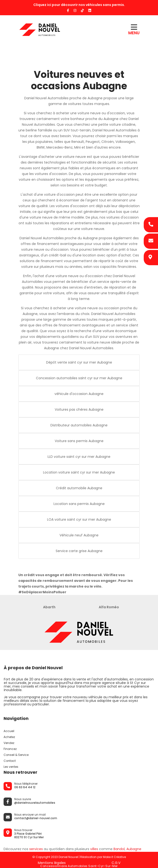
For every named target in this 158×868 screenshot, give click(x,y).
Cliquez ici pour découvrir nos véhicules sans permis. (79, 5)
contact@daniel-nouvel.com (36, 818)
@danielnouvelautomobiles (35, 803)
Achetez (9, 737)
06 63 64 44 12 (25, 787)
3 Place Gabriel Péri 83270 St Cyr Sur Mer (29, 835)
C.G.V (116, 863)
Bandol (119, 849)
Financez (10, 749)
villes (94, 849)
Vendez (9, 743)
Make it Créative (114, 857)
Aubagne (134, 849)
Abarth (49, 607)
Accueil (9, 731)
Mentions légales (52, 863)
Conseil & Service (16, 755)
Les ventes (11, 767)
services (36, 849)
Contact (10, 761)
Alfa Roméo (109, 607)
